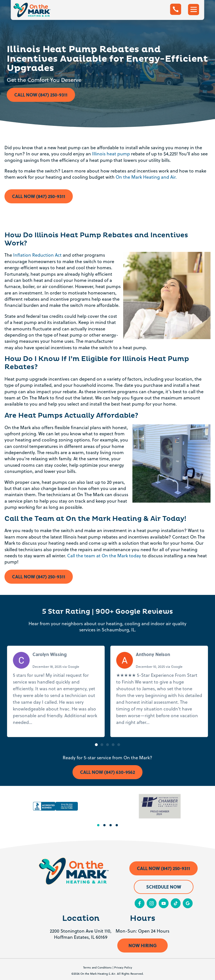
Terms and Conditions (97, 967)
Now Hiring (143, 945)
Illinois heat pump (111, 154)
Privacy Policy (123, 967)
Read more (45, 722)
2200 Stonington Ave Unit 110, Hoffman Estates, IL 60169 (81, 934)
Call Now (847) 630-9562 (107, 772)
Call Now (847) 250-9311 (41, 95)
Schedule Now (164, 887)
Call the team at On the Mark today (104, 556)
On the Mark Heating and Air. (146, 177)
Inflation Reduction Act (37, 255)
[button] (96, 745)
